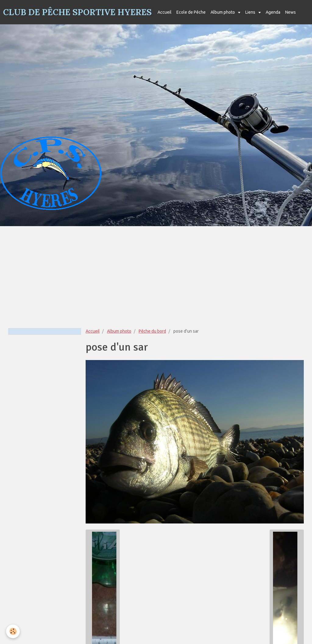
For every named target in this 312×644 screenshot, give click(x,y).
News (291, 12)
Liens (251, 12)
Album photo (223, 12)
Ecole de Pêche (191, 12)
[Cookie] (13, 631)
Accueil (165, 12)
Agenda (273, 12)
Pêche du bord (152, 331)
